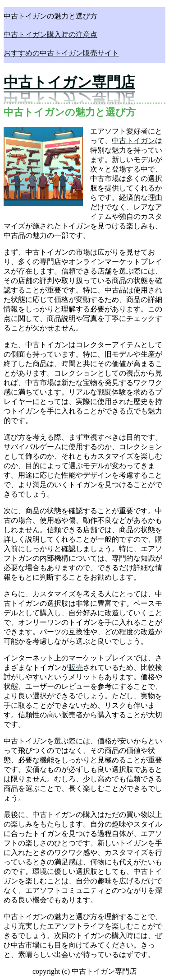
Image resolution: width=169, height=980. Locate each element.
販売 (76, 667)
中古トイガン (133, 141)
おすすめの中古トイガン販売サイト (61, 53)
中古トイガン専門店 (69, 82)
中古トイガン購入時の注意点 (50, 35)
